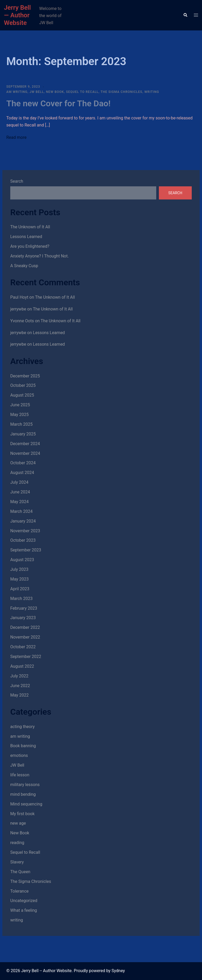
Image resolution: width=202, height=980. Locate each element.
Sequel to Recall (82, 92)
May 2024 (19, 502)
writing (152, 92)
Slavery (17, 862)
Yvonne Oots (22, 321)
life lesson (20, 775)
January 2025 (23, 434)
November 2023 (25, 531)
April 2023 (20, 589)
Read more (16, 137)
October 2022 (23, 647)
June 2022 (20, 686)
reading (17, 843)
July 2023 (19, 569)
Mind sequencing (26, 804)
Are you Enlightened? (30, 246)
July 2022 (19, 676)
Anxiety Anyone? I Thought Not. (39, 256)
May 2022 (19, 695)
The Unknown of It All (30, 227)
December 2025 (25, 376)
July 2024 (19, 482)
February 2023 (24, 608)
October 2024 (23, 463)
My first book (22, 814)
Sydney (118, 971)
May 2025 (19, 415)
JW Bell (37, 92)
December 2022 (25, 627)
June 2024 (20, 492)
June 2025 (20, 405)
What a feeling (24, 910)
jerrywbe (18, 309)
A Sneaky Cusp (24, 266)
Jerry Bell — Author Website (17, 15)
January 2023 (23, 618)
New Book (55, 92)
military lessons (25, 785)
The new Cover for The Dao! (58, 103)
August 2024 (22, 473)
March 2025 (21, 424)
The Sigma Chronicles (121, 92)
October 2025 (23, 385)
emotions (19, 755)
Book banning (23, 746)
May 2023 (19, 579)
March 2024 (21, 511)
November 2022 (25, 637)
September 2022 (26, 657)
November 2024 (25, 453)
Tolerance (19, 891)
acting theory (22, 727)
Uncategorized (24, 901)
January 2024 (23, 521)
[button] (185, 15)
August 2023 (22, 560)
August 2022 (22, 666)
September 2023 (26, 550)
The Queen (20, 872)
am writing (17, 92)
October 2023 (23, 540)
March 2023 (21, 599)
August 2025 (22, 395)
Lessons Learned (26, 237)
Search (17, 181)
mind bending (23, 794)
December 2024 (25, 444)
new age (18, 823)
